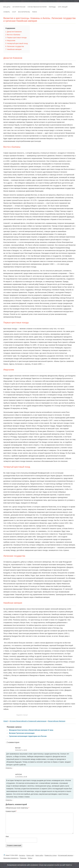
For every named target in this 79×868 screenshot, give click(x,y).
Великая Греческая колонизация (22, 733)
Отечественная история (37, 7)
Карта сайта (39, 855)
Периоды (52, 7)
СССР (14, 12)
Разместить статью (51, 855)
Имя (7, 836)
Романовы (23, 858)
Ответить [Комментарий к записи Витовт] (9, 768)
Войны (30, 858)
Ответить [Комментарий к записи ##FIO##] (9, 800)
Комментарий (11, 811)
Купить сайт (30, 855)
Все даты (7, 7)
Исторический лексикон (65, 855)
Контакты (22, 855)
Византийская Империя (57, 721)
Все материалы (24, 12)
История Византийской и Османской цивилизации (28, 721)
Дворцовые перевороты (11, 858)
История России (19, 7)
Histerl (6, 721)
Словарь (7, 12)
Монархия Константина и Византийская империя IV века (31, 730)
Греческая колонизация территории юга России (28, 736)
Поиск (34, 12)
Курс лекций (63, 7)
